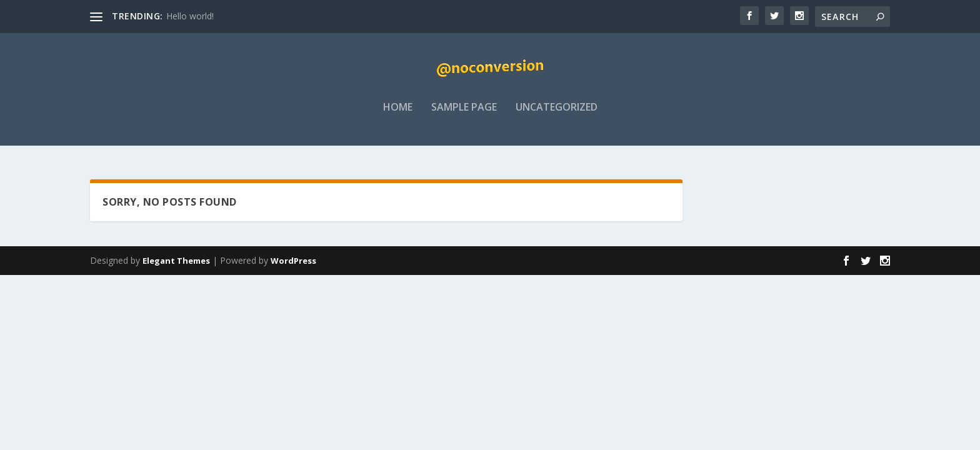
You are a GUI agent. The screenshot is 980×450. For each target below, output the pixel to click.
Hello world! (190, 16)
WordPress (293, 261)
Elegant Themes (176, 261)
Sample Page (464, 117)
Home (398, 117)
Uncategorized (557, 117)
